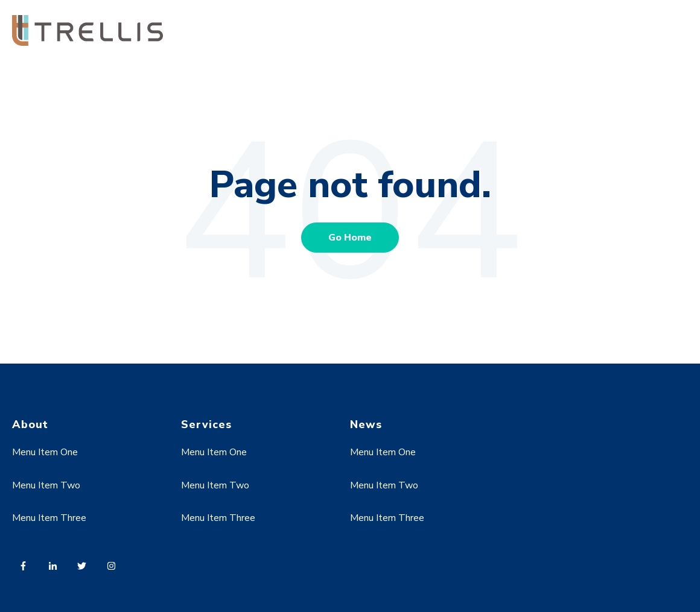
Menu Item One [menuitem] (45, 452)
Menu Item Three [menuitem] (49, 518)
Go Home (350, 238)
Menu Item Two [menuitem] (46, 485)
